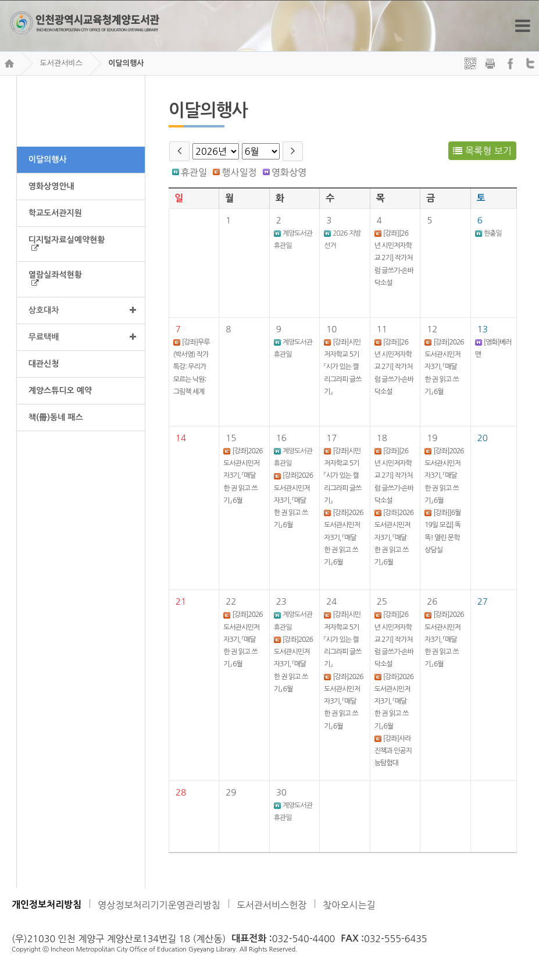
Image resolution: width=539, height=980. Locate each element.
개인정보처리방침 (47, 905)
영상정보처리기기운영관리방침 (159, 905)
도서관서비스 (61, 63)
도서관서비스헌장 (272, 905)
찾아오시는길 (349, 905)
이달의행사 (126, 63)
